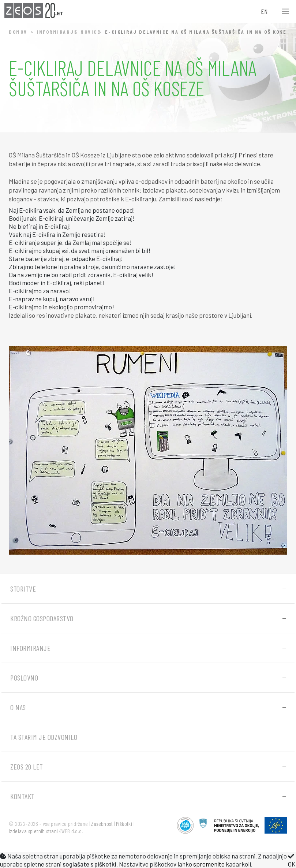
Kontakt (23, 796)
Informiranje (57, 32)
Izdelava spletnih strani (33, 831)
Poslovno (24, 678)
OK (292, 860)
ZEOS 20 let (27, 767)
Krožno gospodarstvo (42, 618)
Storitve (23, 589)
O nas (18, 707)
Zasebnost (102, 824)
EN (264, 11)
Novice (91, 32)
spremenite (209, 864)
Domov (18, 32)
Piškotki (124, 824)
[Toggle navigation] (285, 12)
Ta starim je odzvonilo (44, 737)
